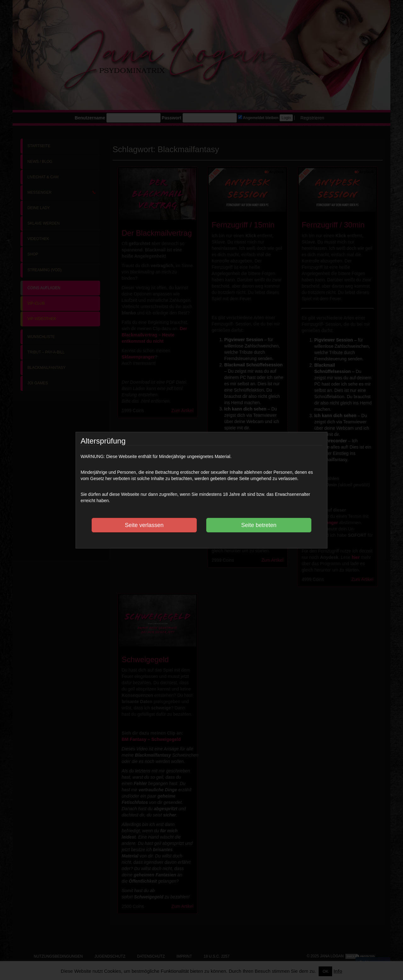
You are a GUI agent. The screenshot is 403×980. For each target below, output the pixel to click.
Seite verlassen (144, 525)
